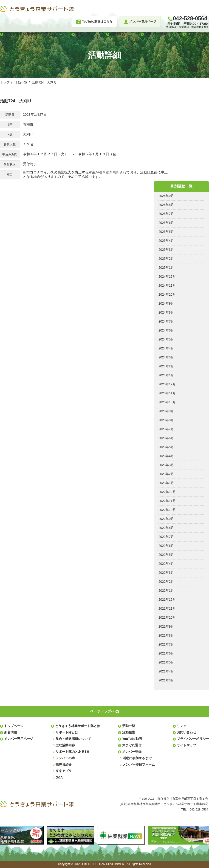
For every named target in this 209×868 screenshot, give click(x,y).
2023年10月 (167, 402)
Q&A (59, 777)
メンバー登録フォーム (139, 764)
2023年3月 (166, 465)
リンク (182, 726)
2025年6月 (166, 223)
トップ (5, 82)
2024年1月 (166, 375)
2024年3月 (166, 357)
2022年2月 (166, 582)
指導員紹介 (64, 764)
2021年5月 (166, 662)
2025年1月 (166, 268)
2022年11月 (167, 501)
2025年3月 (166, 250)
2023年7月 (166, 429)
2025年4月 (166, 241)
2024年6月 (166, 330)
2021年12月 (167, 600)
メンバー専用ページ (19, 739)
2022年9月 (166, 519)
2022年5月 (166, 555)
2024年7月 (166, 321)
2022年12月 (167, 492)
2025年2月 (166, 259)
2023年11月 (167, 393)
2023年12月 (167, 384)
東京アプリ (64, 771)
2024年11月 (167, 285)
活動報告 (118, 34)
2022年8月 (166, 528)
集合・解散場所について (73, 739)
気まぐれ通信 (132, 745)
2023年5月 (166, 447)
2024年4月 (166, 348)
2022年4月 (166, 564)
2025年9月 (166, 196)
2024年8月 (166, 312)
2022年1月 (166, 591)
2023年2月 (166, 474)
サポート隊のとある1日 (73, 752)
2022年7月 (166, 537)
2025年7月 (166, 214)
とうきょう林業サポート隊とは (30, 34)
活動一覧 (83, 34)
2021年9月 (166, 626)
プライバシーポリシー (193, 739)
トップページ (14, 726)
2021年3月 (166, 680)
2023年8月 (166, 420)
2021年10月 (167, 617)
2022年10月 (167, 510)
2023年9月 (166, 411)
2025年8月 (166, 205)
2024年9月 (166, 303)
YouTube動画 (132, 739)
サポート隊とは (67, 732)
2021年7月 (166, 644)
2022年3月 (166, 573)
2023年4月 (166, 456)
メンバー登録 (156, 34)
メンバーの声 (65, 758)
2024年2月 (166, 366)
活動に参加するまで (137, 758)
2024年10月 (167, 294)
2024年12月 (167, 277)
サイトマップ (186, 745)
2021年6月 (166, 653)
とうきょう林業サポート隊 (37, 9)
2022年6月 (166, 546)
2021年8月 (166, 635)
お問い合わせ (198, 34)
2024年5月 (166, 339)
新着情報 (11, 732)
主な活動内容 (65, 745)
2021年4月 (166, 671)
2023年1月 (166, 483)
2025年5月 (166, 232)
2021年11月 (167, 608)
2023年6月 (166, 438)
